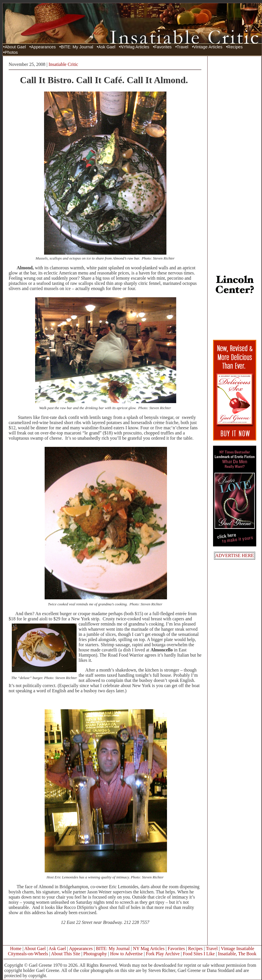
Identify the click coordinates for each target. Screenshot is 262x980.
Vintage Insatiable (238, 948)
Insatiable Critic (63, 64)
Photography (95, 954)
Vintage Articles (208, 47)
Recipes (235, 47)
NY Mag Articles (149, 948)
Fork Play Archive (163, 954)
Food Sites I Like (199, 954)
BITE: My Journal (77, 47)
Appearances (43, 47)
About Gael (15, 47)
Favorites (163, 47)
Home (16, 948)
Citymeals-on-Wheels (28, 954)
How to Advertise (127, 954)
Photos (11, 52)
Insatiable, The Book (237, 954)
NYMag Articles (135, 47)
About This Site (65, 954)
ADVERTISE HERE (235, 555)
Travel (183, 47)
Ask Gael (107, 47)
